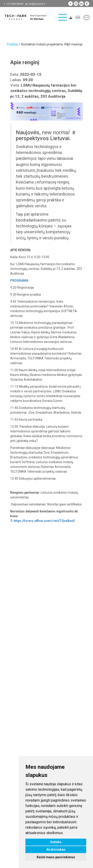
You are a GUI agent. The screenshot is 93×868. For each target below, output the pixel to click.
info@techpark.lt (37, 4)
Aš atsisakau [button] (56, 849)
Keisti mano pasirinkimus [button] (56, 857)
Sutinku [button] (56, 842)
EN (87, 18)
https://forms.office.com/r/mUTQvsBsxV (44, 521)
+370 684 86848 (15, 4)
